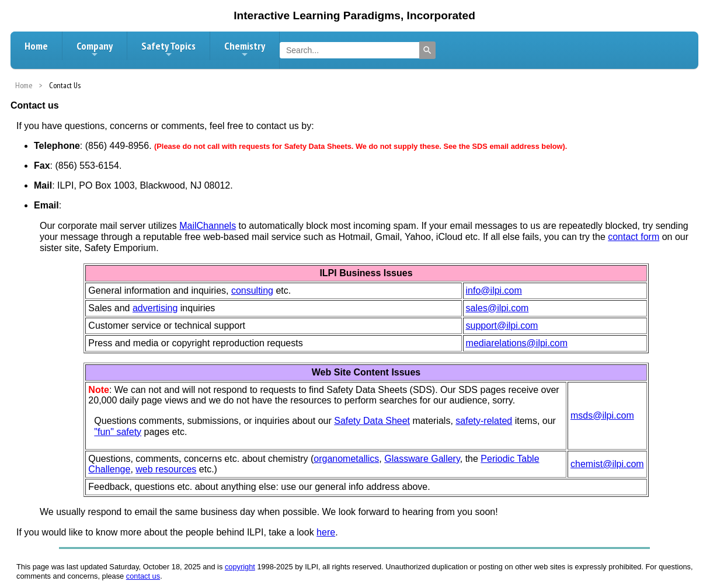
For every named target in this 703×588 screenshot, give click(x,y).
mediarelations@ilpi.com (517, 343)
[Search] (427, 50)
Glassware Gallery (422, 459)
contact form (634, 237)
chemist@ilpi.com (607, 464)
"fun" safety (118, 432)
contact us (143, 576)
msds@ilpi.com (602, 415)
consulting (252, 290)
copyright (240, 567)
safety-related (484, 421)
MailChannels (208, 226)
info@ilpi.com (494, 290)
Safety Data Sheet (372, 421)
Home (36, 46)
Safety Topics (168, 49)
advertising (155, 308)
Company (95, 49)
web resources (166, 469)
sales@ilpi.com (497, 308)
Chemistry (245, 49)
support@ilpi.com (502, 326)
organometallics (346, 459)
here (326, 532)
